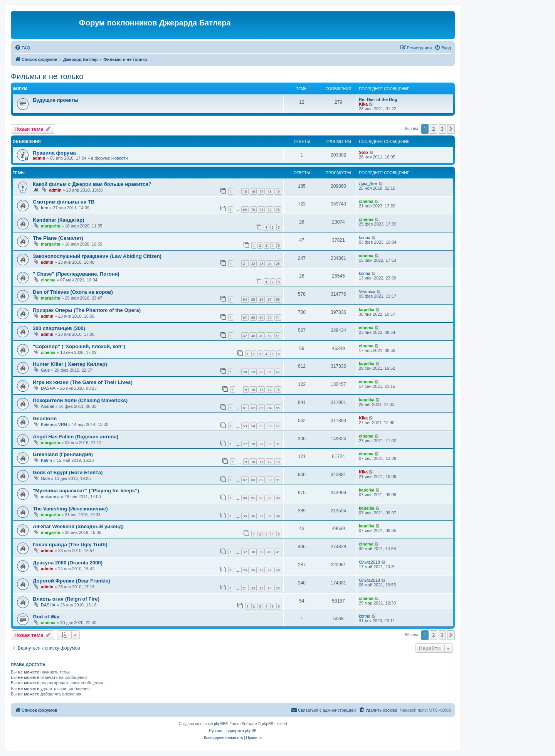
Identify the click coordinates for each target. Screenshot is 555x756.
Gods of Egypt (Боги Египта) (68, 472)
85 (278, 408)
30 (269, 444)
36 (253, 516)
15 (245, 191)
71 (261, 210)
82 (253, 408)
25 (278, 264)
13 (278, 390)
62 (278, 372)
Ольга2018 (369, 562)
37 (261, 516)
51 (278, 336)
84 (269, 408)
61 (269, 372)
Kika (363, 104)
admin (39, 158)
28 (253, 444)
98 (278, 498)
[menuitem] (22, 48)
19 (278, 191)
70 (253, 210)
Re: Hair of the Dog (378, 99)
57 (269, 299)
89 (261, 480)
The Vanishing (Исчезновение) (70, 509)
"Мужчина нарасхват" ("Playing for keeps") (86, 491)
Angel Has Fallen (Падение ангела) (76, 437)
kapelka (367, 310)
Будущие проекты (55, 100)
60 (261, 372)
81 (245, 408)
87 (245, 480)
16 (253, 191)
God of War (46, 617)
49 (261, 336)
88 (253, 480)
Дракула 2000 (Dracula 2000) (68, 563)
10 (253, 390)
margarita (50, 226)
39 (278, 516)
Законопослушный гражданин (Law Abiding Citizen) (97, 256)
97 (269, 498)
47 (245, 336)
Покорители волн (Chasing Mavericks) (80, 400)
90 (269, 480)
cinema (366, 201)
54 (245, 299)
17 (261, 191)
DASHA (48, 388)
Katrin (46, 460)
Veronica (367, 291)
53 (245, 426)
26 (253, 570)
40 (269, 552)
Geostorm (45, 418)
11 (261, 390)
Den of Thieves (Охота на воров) (73, 292)
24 (269, 264)
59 (253, 372)
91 (278, 480)
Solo (363, 152)
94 (245, 498)
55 (253, 299)
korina (365, 237)
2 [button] (433, 129)
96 (261, 498)
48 (253, 336)
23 (261, 264)
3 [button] (442, 129)
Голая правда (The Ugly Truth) (70, 545)
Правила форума (54, 153)
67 (245, 317)
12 (269, 390)
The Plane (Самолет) (58, 238)
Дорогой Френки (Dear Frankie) (71, 581)
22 (253, 264)
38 (269, 516)
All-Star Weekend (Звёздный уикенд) (78, 526)
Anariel (47, 406)
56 (261, 299)
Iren (45, 208)
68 (253, 317)
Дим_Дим (368, 184)
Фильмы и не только (47, 76)
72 (269, 210)
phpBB (220, 724)
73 (278, 210)
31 (278, 444)
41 (278, 552)
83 (261, 408)
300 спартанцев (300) (59, 328)
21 (245, 264)
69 (245, 210)
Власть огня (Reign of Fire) (66, 599)
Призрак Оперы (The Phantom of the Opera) (87, 310)
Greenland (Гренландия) (63, 454)
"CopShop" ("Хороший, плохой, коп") (79, 346)
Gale (45, 370)
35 (245, 516)
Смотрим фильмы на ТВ (64, 202)
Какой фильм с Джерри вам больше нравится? (92, 184)
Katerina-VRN (54, 424)
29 (261, 444)
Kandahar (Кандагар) (58, 220)
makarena (50, 497)
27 (245, 444)
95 (253, 498)
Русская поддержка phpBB (233, 731)
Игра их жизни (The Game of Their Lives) (83, 382)
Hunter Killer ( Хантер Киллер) (70, 364)
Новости (120, 158)
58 (278, 299)
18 (269, 191)
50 (269, 336)
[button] (451, 129)
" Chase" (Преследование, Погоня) (76, 274)
